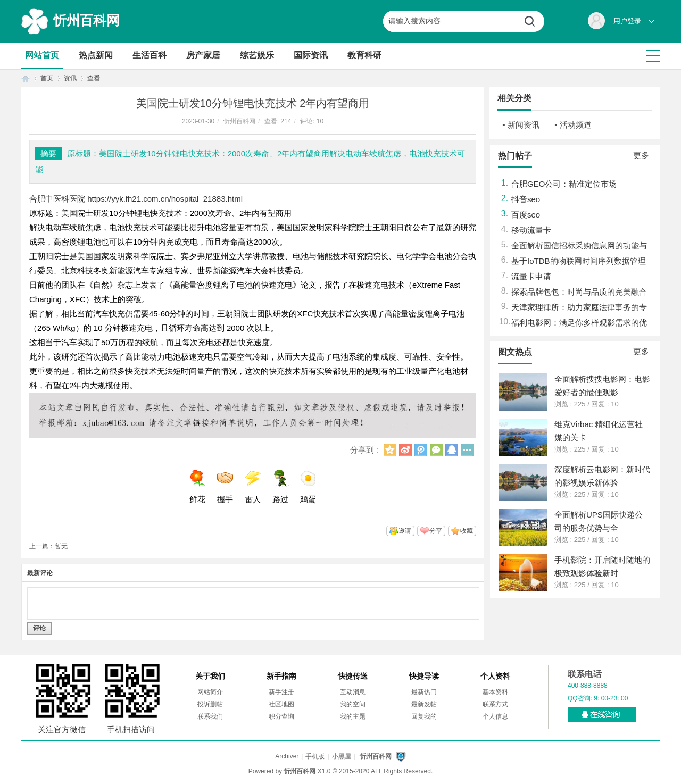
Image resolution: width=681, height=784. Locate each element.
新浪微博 (405, 450)
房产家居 (203, 55)
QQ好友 (452, 450)
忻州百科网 (86, 20)
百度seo (526, 215)
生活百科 (150, 55)
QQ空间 (390, 450)
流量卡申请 (531, 276)
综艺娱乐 (257, 55)
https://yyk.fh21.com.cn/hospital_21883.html (165, 199)
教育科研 (364, 55)
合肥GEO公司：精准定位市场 (564, 184)
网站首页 (42, 55)
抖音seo (526, 199)
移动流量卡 (531, 230)
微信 (436, 450)
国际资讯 (311, 55)
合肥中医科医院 (57, 199)
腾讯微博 (421, 450)
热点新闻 (96, 55)
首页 (26, 78)
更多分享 (467, 450)
